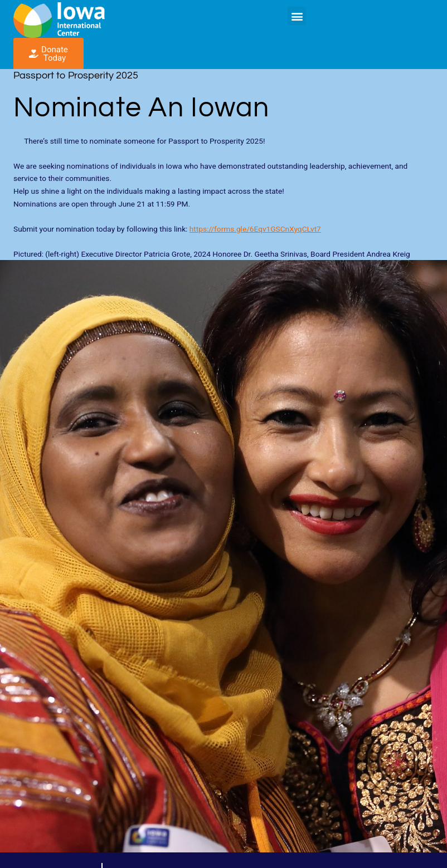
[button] (297, 16)
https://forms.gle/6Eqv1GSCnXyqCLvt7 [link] (255, 229)
